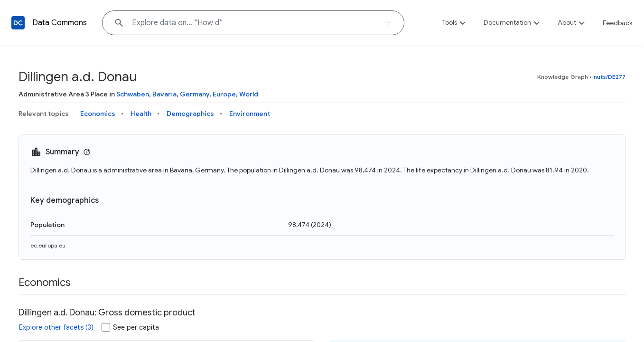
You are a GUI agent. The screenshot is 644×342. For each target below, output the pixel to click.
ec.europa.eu (48, 245)
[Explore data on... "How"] (253, 23)
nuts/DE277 (610, 77)
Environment (250, 114)
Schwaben (133, 94)
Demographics (190, 114)
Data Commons (60, 23)
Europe (224, 94)
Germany (195, 94)
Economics (98, 114)
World (249, 94)
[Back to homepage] (18, 23)
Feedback (618, 23)
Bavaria (164, 94)
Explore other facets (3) (56, 327)
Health (141, 114)
